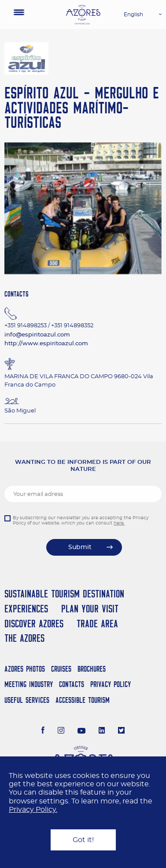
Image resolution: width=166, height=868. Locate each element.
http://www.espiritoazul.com (46, 344)
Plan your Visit (90, 609)
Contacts (72, 684)
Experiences (26, 609)
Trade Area (97, 624)
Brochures (92, 669)
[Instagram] (61, 731)
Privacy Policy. (33, 810)
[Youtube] (81, 731)
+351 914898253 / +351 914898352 (49, 326)
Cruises (61, 669)
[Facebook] (43, 731)
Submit (80, 547)
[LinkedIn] (102, 731)
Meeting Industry (29, 684)
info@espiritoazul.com (37, 335)
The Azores (24, 638)
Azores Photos (25, 669)
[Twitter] (121, 731)
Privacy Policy (111, 684)
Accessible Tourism (83, 700)
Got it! (83, 840)
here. (119, 523)
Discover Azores (34, 624)
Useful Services (27, 700)
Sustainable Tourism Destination (64, 594)
